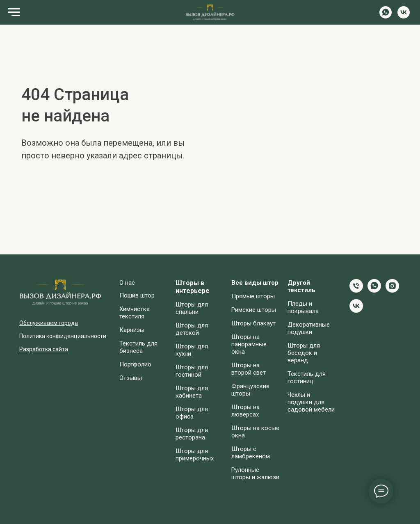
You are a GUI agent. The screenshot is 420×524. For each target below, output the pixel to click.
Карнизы (132, 330)
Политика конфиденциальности (63, 336)
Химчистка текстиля (135, 313)
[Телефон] (356, 290)
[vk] (404, 16)
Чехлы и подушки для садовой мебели (311, 402)
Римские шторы (254, 310)
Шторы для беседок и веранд (304, 353)
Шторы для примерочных (195, 455)
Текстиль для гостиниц (307, 378)
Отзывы (131, 378)
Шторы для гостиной (192, 371)
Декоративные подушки (309, 328)
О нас (127, 283)
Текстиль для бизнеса (138, 347)
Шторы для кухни (192, 350)
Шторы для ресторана (192, 434)
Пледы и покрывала (303, 307)
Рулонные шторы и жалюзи (255, 474)
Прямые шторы (253, 296)
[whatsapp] (386, 16)
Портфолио (135, 364)
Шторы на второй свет (249, 369)
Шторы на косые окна (255, 432)
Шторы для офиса (192, 413)
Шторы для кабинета (192, 392)
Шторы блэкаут (253, 323)
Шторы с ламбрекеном (251, 453)
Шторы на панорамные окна (249, 344)
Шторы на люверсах (245, 411)
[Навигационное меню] (14, 12)
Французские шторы (250, 390)
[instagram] (392, 290)
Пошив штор (137, 295)
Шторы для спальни (192, 308)
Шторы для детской (192, 329)
